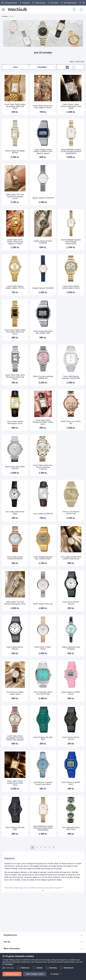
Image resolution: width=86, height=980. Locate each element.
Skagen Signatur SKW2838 (43, 288)
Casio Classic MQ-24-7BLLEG (71, 603)
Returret (10, 3)
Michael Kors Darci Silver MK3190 (15, 468)
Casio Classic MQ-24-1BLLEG (71, 738)
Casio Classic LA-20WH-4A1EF (71, 693)
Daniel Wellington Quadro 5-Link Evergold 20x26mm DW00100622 (71, 151)
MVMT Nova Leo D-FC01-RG (71, 422)
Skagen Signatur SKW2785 (43, 198)
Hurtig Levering (40, 3)
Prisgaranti (26, 3)
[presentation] (3, 3)
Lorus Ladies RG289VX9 (43, 514)
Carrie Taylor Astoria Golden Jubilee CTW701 (15, 287)
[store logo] (17, 9)
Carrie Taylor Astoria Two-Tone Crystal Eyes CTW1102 (43, 467)
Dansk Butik (54, 3)
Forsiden (5, 16)
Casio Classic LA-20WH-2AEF (71, 783)
